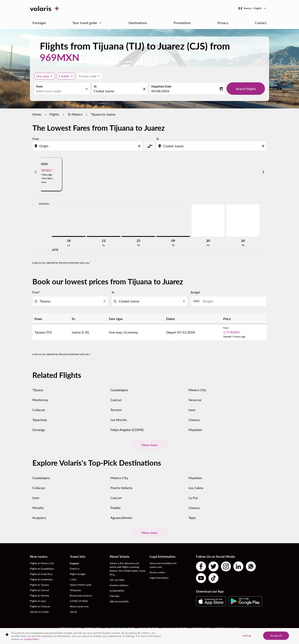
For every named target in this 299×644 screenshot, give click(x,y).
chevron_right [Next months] (263, 172)
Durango (39, 430)
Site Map (115, 596)
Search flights (246, 89)
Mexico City (197, 390)
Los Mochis (119, 420)
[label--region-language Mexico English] (253, 8)
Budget (195, 292)
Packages (39, 23)
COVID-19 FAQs (79, 601)
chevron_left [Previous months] (36, 172)
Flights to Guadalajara (42, 569)
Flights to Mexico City (42, 563)
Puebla (115, 508)
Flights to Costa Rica (41, 574)
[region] (149, 636)
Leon (192, 410)
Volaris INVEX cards (81, 585)
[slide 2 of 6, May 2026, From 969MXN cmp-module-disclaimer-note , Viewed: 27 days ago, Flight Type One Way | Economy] (149, 172)
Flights (54, 114)
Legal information (159, 578)
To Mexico (75, 114)
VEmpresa (75, 590)
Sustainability (117, 591)
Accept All (276, 635)
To (95, 86)
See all (73, 612)
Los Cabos (196, 488)
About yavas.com (79, 606)
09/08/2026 (160, 91)
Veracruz (195, 400)
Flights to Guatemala (41, 579)
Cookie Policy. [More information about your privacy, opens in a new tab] (32, 639)
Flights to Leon (38, 601)
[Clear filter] (104, 301)
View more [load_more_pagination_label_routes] (149, 445)
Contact (261, 23)
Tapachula (40, 420)
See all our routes (39, 612)
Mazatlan (195, 430)
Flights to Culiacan (40, 606)
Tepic (192, 518)
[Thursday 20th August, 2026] (208, 220)
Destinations (138, 23)
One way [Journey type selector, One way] (42, 76)
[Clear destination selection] (264, 146)
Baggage (74, 563)
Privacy (223, 23)
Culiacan (39, 410)
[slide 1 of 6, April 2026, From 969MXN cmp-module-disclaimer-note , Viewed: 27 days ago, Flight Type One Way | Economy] (77, 172)
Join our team (117, 580)
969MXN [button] (60, 57)
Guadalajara (119, 390)
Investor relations (119, 585)
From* (36, 292)
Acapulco (39, 518)
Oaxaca (194, 420)
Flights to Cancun (40, 590)
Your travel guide (88, 23)
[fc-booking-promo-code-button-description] (88, 76)
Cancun (116, 400)
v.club (73, 579)
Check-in (75, 569)
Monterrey (40, 400)
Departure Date (161, 86)
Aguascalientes (121, 518)
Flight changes (78, 574)
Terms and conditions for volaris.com (163, 565)
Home (37, 114)
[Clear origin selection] (140, 146)
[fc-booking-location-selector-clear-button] (145, 89)
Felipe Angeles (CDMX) (127, 430)
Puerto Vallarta (121, 488)
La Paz (193, 498)
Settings (247, 635)
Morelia (38, 508)
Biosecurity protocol (81, 596)
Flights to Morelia (39, 596)
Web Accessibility (119, 601)
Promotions (182, 23)
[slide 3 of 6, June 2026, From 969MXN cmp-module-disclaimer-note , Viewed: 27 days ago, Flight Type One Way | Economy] (222, 172)
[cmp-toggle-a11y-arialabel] (149, 146)
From (39, 86)
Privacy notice (157, 572)
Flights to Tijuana (39, 585)
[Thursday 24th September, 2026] (243, 220)
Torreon (116, 410)
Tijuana (38, 390)
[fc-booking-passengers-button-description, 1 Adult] (64, 76)
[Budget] (232, 301)
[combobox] (60, 91)
